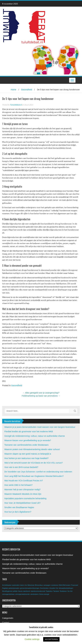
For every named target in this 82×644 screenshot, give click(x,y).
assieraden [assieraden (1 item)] (16, 585)
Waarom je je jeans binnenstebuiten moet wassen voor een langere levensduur (40, 427)
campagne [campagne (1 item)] (47, 585)
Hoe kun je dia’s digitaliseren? (18, 512)
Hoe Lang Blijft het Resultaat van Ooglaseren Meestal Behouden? (34, 476)
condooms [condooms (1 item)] (55, 585)
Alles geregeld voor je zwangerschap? (41, 393)
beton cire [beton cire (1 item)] (24, 585)
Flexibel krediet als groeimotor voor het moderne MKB (29, 431)
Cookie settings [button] (32, 639)
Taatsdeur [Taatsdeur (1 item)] (49, 591)
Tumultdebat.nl (16, 105)
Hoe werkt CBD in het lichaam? (18, 485)
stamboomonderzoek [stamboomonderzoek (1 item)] (38, 591)
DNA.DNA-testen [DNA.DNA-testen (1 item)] (65, 585)
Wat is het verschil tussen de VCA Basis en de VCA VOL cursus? (34, 463)
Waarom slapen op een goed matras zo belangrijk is (28, 454)
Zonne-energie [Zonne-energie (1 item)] (44, 594)
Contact (6, 623)
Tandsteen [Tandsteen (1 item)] (63, 591)
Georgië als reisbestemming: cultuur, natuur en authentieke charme (35, 436)
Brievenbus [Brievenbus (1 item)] (39, 585)
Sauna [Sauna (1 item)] (20, 591)
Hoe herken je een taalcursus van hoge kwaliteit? (26, 458)
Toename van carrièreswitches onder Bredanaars (26, 445)
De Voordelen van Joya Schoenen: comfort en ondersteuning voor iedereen (38, 472)
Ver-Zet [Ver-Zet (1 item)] (70, 591)
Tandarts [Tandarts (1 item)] (56, 591)
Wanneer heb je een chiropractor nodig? (22, 490)
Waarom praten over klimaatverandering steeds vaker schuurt (32, 449)
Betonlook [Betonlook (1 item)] (31, 585)
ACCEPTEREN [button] (51, 639)
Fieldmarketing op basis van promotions (41, 396)
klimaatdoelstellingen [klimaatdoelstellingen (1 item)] (66, 588)
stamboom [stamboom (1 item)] (27, 591)
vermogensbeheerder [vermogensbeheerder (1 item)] (23, 594)
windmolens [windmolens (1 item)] (34, 594)
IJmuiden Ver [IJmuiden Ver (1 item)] (54, 588)
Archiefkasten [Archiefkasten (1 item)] (7, 585)
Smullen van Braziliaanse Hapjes (19, 507)
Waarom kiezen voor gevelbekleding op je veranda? (28, 440)
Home (14, 90)
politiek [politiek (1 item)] (15, 591)
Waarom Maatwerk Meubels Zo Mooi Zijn (23, 494)
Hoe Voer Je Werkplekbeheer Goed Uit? (22, 503)
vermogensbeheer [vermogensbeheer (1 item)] (8, 594)
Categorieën (8, 618)
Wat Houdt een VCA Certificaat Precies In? (24, 481)
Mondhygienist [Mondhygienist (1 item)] (7, 591)
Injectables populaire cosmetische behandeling (25, 498)
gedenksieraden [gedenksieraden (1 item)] (14, 588)
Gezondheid (27, 90)
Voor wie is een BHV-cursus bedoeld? (21, 467)
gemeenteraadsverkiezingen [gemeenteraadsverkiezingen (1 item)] (30, 588)
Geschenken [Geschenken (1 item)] (44, 588)
